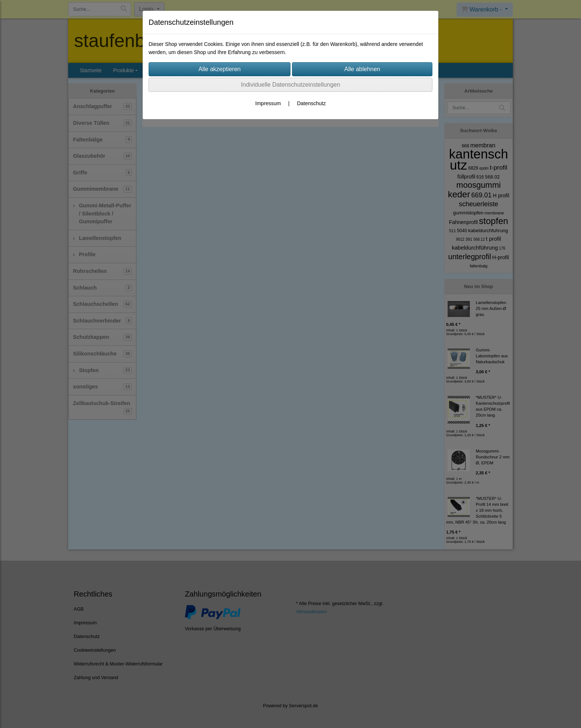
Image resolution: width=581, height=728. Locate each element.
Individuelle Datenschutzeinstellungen (290, 85)
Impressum (268, 103)
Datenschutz (311, 103)
